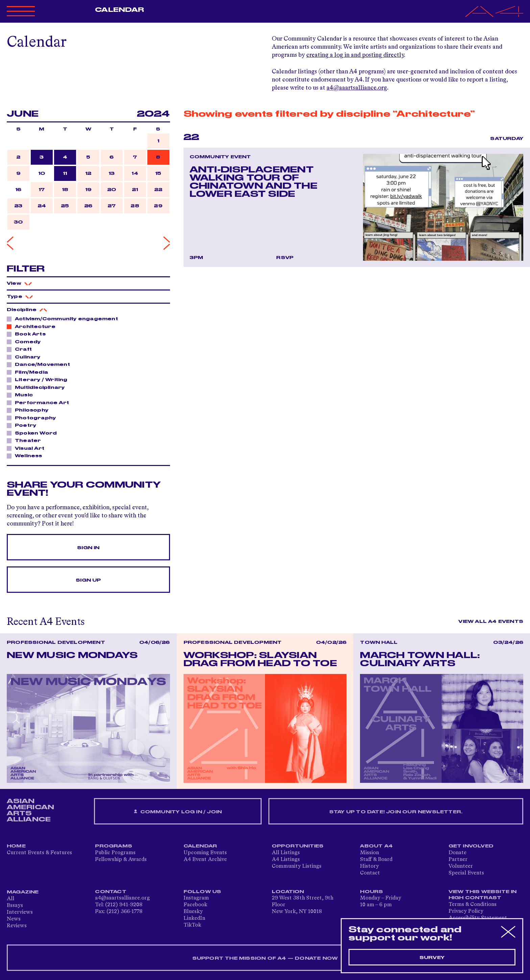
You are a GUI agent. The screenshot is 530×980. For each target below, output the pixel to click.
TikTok (192, 925)
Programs (114, 846)
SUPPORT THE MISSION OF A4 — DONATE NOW (265, 958)
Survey (432, 958)
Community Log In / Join (178, 812)
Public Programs (115, 853)
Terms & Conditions (473, 905)
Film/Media (30, 372)
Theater (26, 440)
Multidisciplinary (38, 387)
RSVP (285, 258)
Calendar (119, 10)
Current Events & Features (39, 853)
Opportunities (298, 846)
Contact (370, 873)
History (369, 866)
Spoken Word (34, 433)
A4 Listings (286, 860)
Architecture (33, 326)
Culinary (26, 357)
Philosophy (30, 410)
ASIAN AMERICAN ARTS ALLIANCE (30, 810)
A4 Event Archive (205, 860)
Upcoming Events (205, 853)
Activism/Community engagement (65, 319)
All (10, 899)
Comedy (26, 342)
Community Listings (297, 866)
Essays (15, 906)
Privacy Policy (466, 911)
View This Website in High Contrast (483, 895)
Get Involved (471, 846)
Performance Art (40, 402)
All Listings (286, 853)
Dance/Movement (41, 364)
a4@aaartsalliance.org (357, 88)
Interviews (20, 912)
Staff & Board (376, 860)
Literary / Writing (39, 379)
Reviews (17, 926)
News (14, 919)
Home (16, 846)
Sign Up (88, 580)
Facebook (195, 905)
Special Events (466, 873)
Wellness (27, 456)
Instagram (196, 898)
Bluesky (193, 912)
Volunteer (461, 866)
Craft (21, 349)
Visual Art (28, 448)
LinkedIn (194, 918)
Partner (458, 860)
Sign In (88, 548)
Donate (457, 853)
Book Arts (28, 334)
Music (22, 395)
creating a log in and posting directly (355, 55)
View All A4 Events (491, 622)
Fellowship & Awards (121, 860)
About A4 (376, 846)
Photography (33, 418)
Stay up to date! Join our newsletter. (396, 812)
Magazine (23, 892)
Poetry (24, 425)
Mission (369, 853)
